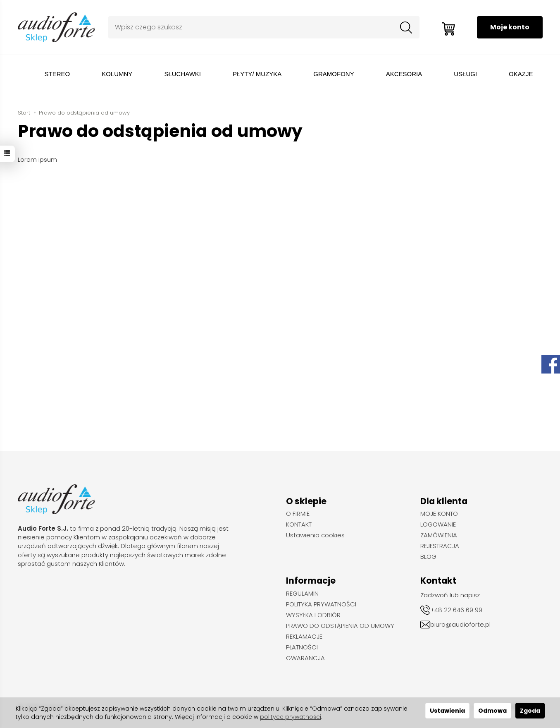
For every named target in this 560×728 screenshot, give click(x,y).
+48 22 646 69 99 (456, 610)
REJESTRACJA (440, 546)
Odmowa (492, 711)
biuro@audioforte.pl (460, 624)
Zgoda (530, 711)
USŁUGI (465, 74)
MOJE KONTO (439, 514)
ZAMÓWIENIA (439, 535)
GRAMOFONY (334, 74)
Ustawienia (447, 711)
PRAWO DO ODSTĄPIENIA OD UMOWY (340, 626)
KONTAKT (299, 524)
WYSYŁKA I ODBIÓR (313, 615)
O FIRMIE (298, 514)
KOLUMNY (117, 74)
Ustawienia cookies (315, 535)
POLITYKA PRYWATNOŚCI (321, 604)
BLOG (428, 557)
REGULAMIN (302, 594)
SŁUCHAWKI (182, 74)
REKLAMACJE (304, 637)
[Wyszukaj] (404, 27)
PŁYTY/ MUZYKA (257, 74)
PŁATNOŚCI (302, 647)
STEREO (57, 74)
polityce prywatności (291, 717)
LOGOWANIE (438, 524)
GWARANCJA (305, 658)
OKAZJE (521, 74)
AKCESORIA (404, 74)
